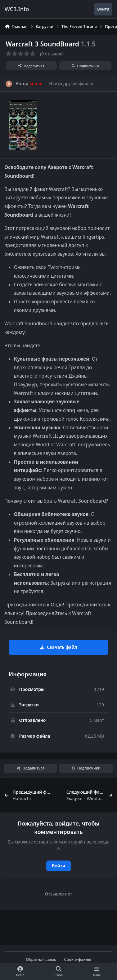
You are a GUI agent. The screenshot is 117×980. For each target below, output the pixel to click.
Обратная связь (41, 959)
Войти (58, 866)
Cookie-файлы (77, 959)
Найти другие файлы (71, 83)
